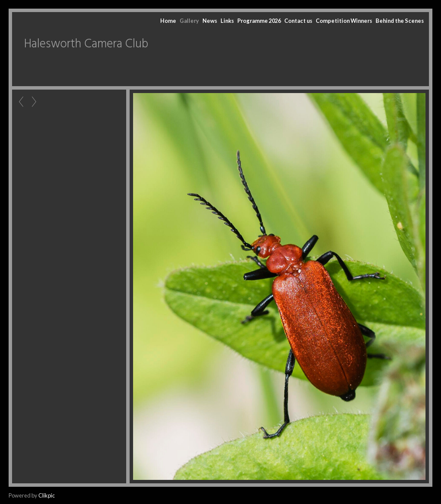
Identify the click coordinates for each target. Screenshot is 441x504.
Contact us (298, 21)
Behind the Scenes (400, 21)
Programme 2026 (259, 21)
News (210, 21)
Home (168, 21)
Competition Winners (344, 21)
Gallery (189, 21)
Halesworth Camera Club (86, 44)
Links (227, 21)
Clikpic (47, 495)
